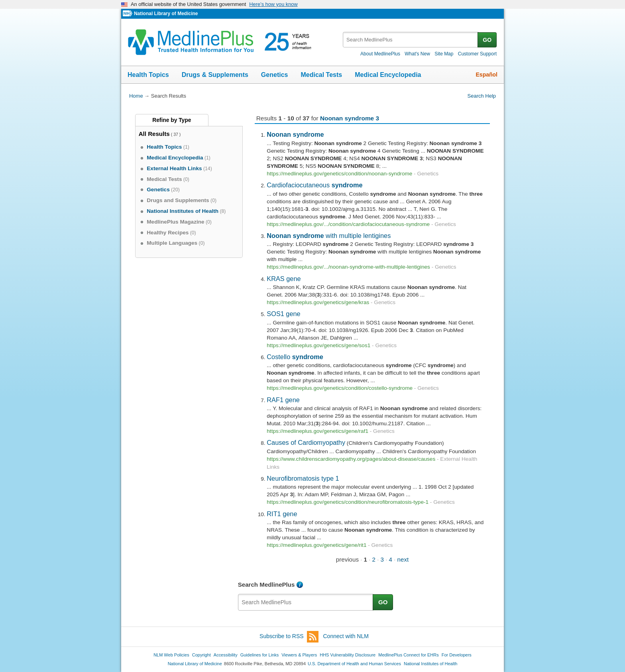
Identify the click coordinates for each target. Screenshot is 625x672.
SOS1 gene (283, 314)
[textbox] (411, 40)
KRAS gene (284, 279)
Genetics (275, 75)
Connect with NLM (346, 636)
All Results (154, 134)
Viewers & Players (299, 655)
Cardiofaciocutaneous (314, 185)
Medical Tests (321, 75)
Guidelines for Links (259, 655)
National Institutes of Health (430, 664)
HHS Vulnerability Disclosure (348, 655)
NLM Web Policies (171, 655)
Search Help (482, 96)
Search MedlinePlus (266, 585)
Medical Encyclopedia (388, 75)
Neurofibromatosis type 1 (303, 478)
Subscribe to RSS (289, 637)
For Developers (457, 655)
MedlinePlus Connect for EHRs (408, 655)
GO (487, 40)
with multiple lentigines (329, 236)
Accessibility (226, 655)
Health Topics (148, 75)
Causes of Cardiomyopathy (306, 442)
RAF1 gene (283, 400)
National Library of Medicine (166, 14)
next (403, 559)
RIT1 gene (282, 514)
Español (487, 75)
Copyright (201, 655)
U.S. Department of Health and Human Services (354, 664)
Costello (295, 357)
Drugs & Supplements (215, 75)
